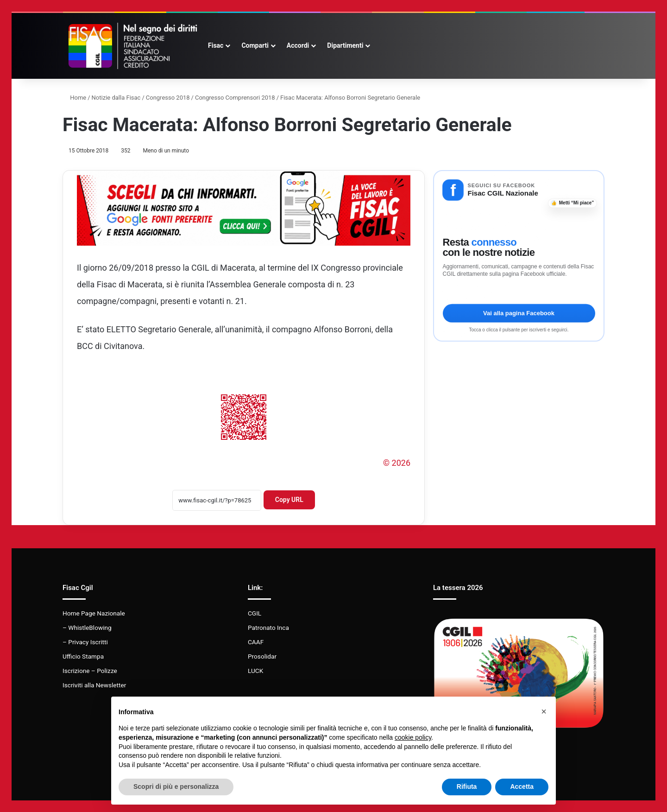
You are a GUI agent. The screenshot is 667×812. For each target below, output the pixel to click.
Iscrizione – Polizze (90, 671)
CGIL (255, 613)
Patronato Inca (268, 628)
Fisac (216, 45)
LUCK (255, 671)
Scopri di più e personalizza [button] (176, 787)
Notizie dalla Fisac (116, 98)
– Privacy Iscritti (85, 642)
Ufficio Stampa (83, 656)
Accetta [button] (522, 787)
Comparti (255, 45)
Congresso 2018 (168, 98)
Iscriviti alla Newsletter (94, 685)
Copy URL (289, 500)
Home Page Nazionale (94, 613)
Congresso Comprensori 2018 (235, 98)
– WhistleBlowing (87, 628)
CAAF (256, 642)
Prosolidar (262, 656)
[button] (544, 711)
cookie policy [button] (413, 737)
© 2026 (397, 463)
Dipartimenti (345, 45)
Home (74, 98)
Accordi (298, 45)
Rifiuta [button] (467, 787)
